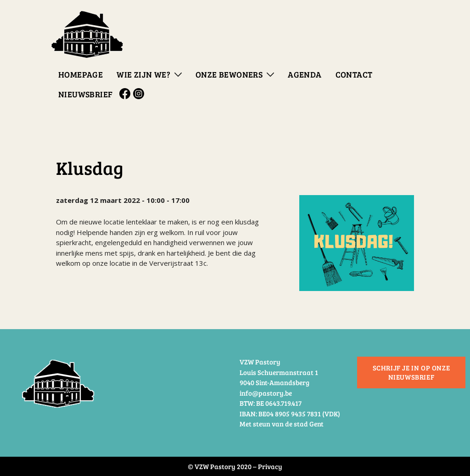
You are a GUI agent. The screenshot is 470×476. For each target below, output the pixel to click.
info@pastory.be (266, 393)
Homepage (81, 74)
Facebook (126, 94)
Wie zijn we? (143, 74)
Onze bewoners (229, 74)
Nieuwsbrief (85, 94)
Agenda (305, 74)
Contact (354, 74)
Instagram (140, 94)
